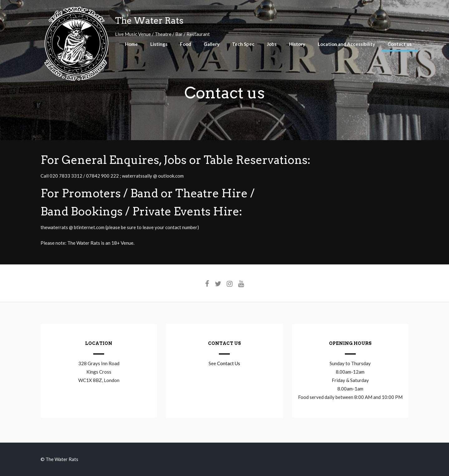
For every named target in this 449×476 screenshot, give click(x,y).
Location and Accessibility (346, 44)
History (297, 44)
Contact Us (229, 363)
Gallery (212, 44)
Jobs (272, 44)
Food (186, 44)
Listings (159, 44)
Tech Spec (243, 44)
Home (131, 44)
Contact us (400, 44)
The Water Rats (149, 21)
